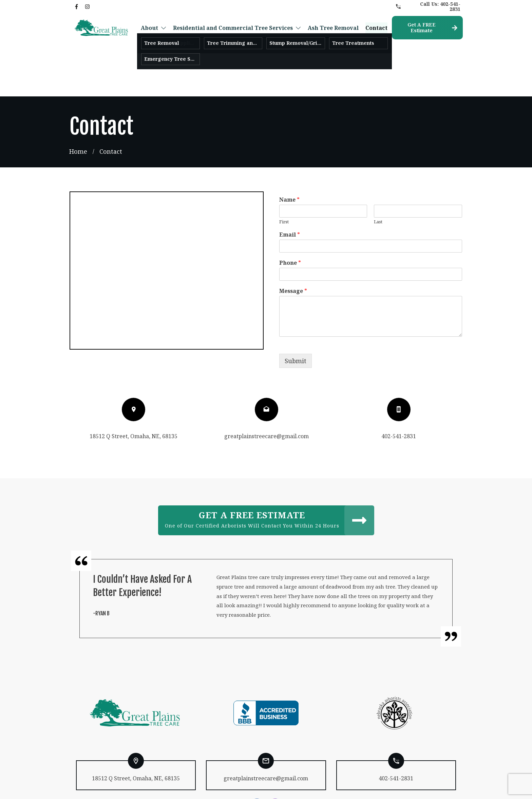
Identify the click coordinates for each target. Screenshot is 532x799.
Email (290, 193)
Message (293, 249)
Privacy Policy (207, 786)
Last (378, 180)
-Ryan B (101, 572)
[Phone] (371, 233)
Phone (290, 221)
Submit (296, 319)
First (284, 180)
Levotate (339, 786)
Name (289, 158)
